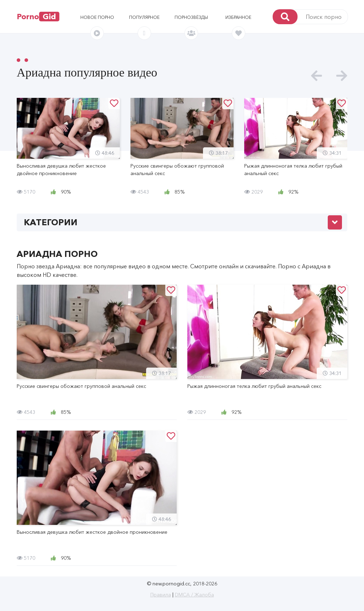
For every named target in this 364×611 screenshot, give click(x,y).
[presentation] (317, 76)
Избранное (238, 17)
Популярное (144, 17)
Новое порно (97, 17)
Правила (161, 595)
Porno (38, 17)
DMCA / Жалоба (194, 595)
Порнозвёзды (191, 17)
